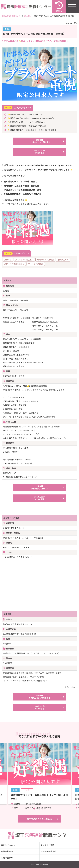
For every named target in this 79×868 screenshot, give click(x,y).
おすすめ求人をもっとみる (39, 819)
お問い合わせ (7, 858)
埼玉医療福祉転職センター (12, 16)
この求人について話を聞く (40, 141)
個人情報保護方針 (48, 851)
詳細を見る (40, 774)
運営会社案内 (7, 851)
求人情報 (28, 16)
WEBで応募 (40, 152)
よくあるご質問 (47, 845)
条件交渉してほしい (40, 487)
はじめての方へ (8, 845)
